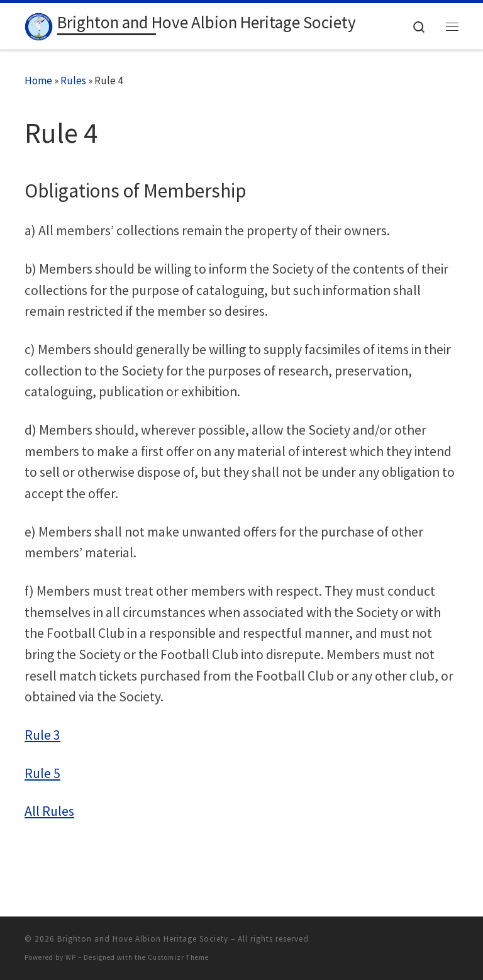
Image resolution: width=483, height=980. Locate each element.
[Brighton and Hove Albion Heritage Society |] (39, 25)
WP (71, 957)
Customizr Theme (178, 957)
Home (38, 81)
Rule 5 (42, 773)
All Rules (49, 811)
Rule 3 (42, 735)
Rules (73, 81)
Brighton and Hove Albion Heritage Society (143, 939)
